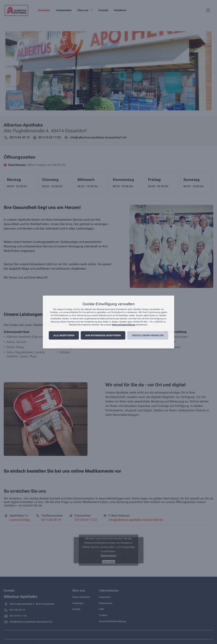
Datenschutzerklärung (124, 325)
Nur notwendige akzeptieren (103, 335)
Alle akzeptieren (64, 335)
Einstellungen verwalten (148, 335)
